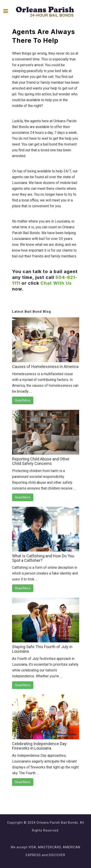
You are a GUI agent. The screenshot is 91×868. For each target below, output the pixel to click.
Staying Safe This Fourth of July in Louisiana (42, 649)
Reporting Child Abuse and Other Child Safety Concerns (41, 461)
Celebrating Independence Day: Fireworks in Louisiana (40, 746)
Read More (23, 400)
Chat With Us (56, 283)
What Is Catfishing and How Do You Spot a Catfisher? (43, 558)
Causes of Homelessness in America (45, 367)
